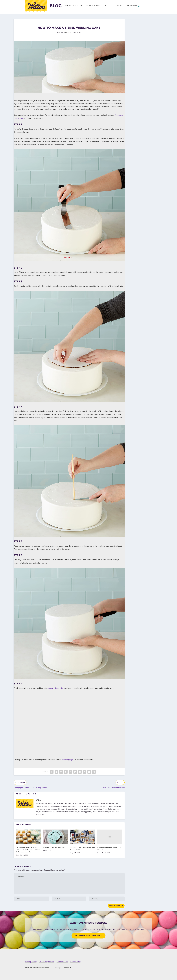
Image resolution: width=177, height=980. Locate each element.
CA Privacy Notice (46, 962)
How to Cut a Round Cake (54, 848)
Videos (119, 6)
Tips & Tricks (70, 6)
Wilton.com (132, 6)
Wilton (68, 32)
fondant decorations (56, 688)
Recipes (108, 6)
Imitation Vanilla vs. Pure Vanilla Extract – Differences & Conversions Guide (28, 850)
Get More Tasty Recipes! (88, 936)
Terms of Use (62, 962)
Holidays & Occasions (90, 6)
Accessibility (76, 962)
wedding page (67, 760)
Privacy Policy (31, 962)
